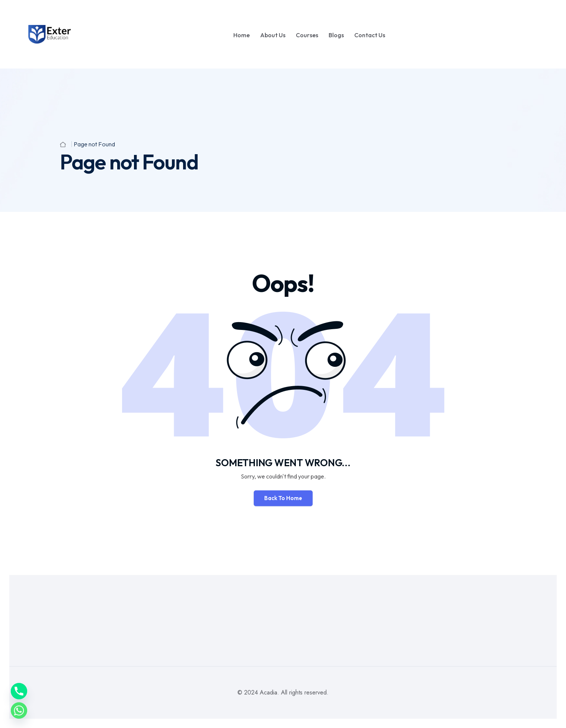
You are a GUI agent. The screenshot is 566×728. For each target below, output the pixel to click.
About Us (273, 35)
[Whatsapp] (19, 710)
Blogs (336, 35)
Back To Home (283, 498)
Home (242, 35)
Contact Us (370, 35)
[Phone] (19, 691)
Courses (307, 35)
